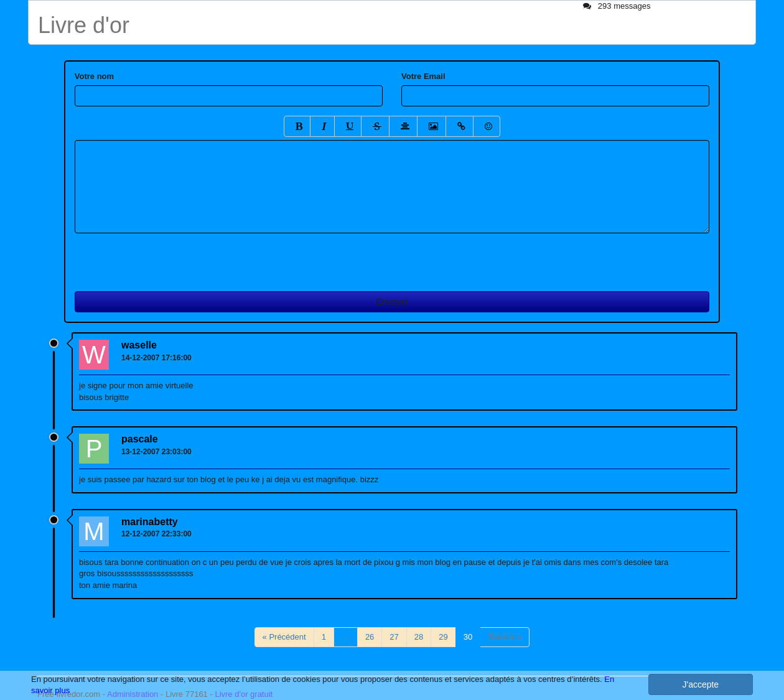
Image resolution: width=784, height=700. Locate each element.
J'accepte (700, 684)
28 (419, 637)
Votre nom (94, 76)
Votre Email (423, 76)
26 (370, 637)
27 (394, 637)
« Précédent (284, 637)
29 (443, 637)
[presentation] (169, 258)
